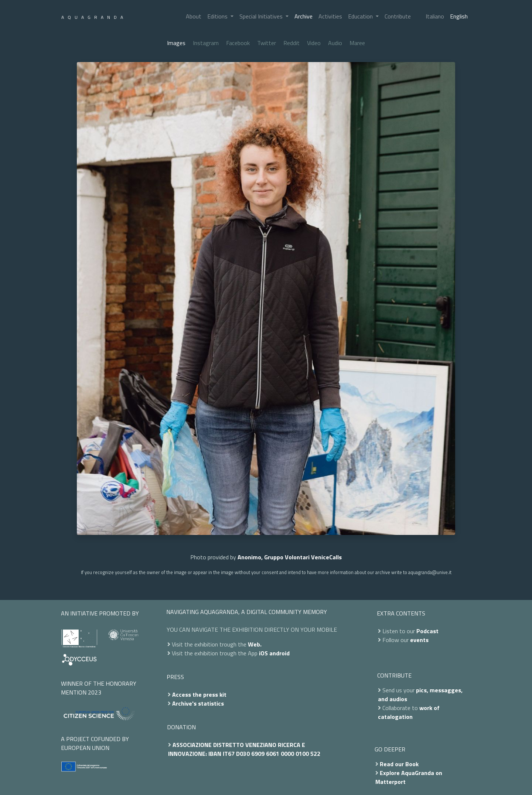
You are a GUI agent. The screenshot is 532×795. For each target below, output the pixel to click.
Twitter (267, 43)
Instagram (206, 43)
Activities (330, 16)
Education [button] (361, 16)
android (279, 653)
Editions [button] (218, 16)
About (194, 16)
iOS (263, 653)
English (459, 16)
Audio (335, 43)
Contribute (398, 16)
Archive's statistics (198, 703)
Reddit (291, 43)
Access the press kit (199, 695)
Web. (255, 644)
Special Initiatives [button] (262, 16)
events (419, 640)
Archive (303, 16)
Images (176, 43)
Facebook (238, 43)
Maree (357, 43)
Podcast (427, 631)
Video (314, 43)
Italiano (435, 16)
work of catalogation (409, 712)
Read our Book (399, 764)
